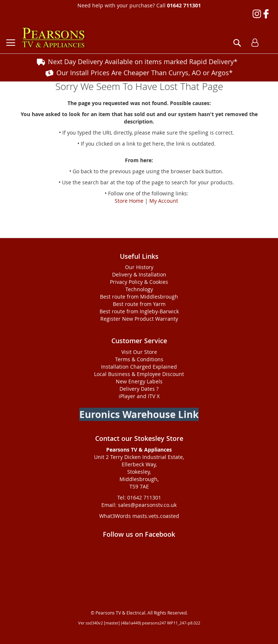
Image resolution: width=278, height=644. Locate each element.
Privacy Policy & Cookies (139, 282)
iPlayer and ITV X (139, 396)
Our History (139, 267)
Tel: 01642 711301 (139, 497)
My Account (164, 201)
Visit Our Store (139, 352)
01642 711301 (184, 5)
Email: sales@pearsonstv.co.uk (139, 505)
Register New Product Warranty (139, 319)
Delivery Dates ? (139, 389)
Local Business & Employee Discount (139, 374)
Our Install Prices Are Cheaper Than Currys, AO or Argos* (145, 73)
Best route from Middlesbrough (139, 297)
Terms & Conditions (139, 359)
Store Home (129, 201)
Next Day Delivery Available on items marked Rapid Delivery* (143, 62)
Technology (139, 289)
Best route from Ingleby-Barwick (139, 311)
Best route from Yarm (139, 304)
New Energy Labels (139, 381)
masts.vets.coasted (156, 516)
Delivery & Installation (139, 274)
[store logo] (53, 38)
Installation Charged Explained (139, 367)
